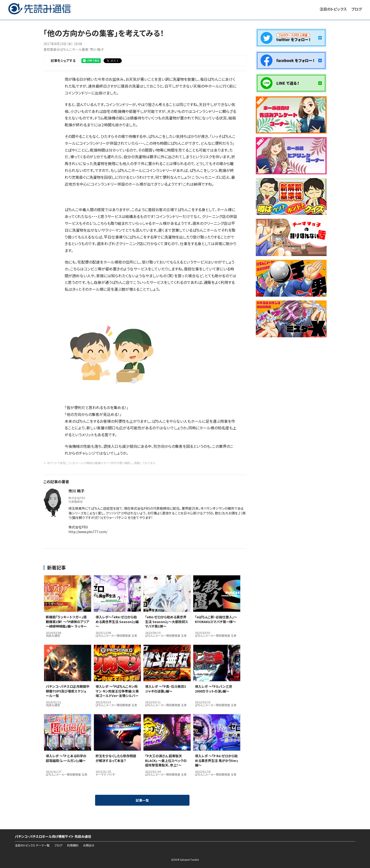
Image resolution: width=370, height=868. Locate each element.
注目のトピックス (333, 9)
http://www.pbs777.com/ (88, 532)
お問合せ (89, 845)
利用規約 (73, 845)
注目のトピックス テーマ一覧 (32, 845)
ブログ (357, 9)
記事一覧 (142, 800)
